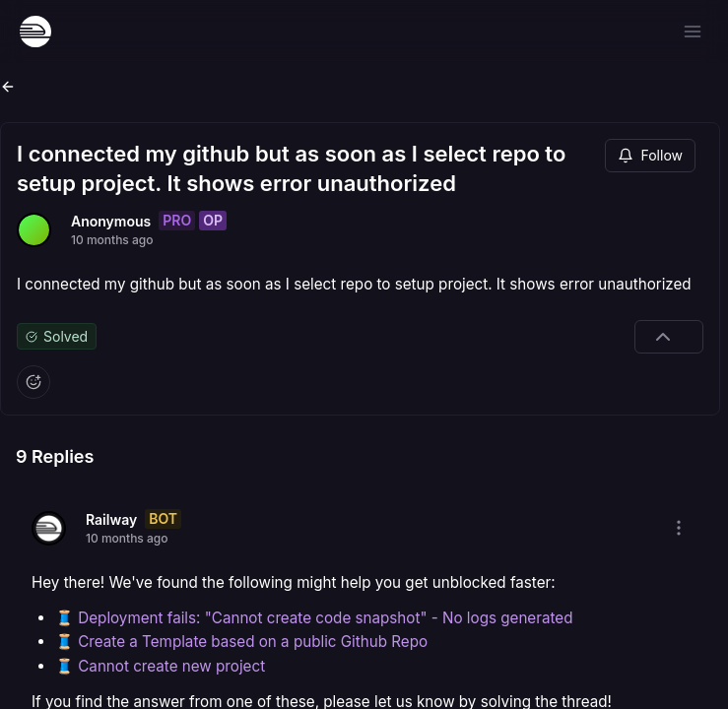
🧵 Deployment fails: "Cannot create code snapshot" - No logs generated (314, 618)
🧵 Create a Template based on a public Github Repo (241, 642)
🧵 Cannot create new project (160, 666)
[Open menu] (693, 32)
